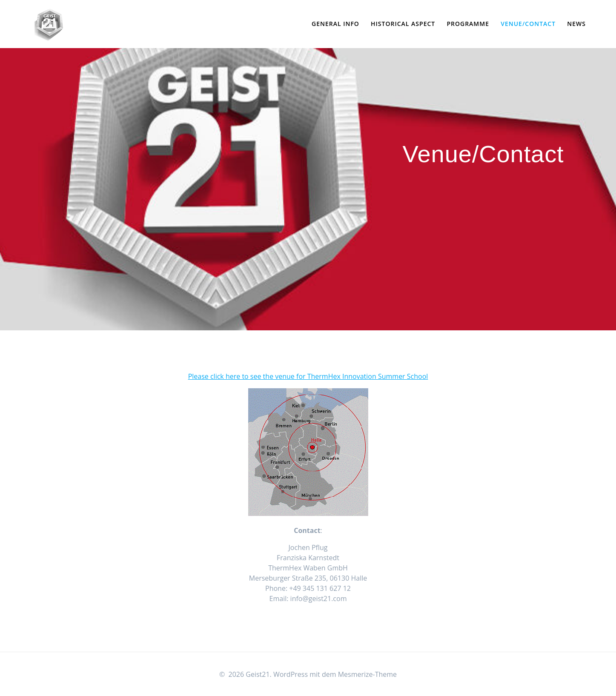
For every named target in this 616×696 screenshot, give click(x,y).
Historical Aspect (403, 24)
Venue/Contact (528, 24)
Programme (468, 24)
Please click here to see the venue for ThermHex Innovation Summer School (308, 376)
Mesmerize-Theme (367, 674)
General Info (335, 24)
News (576, 24)
